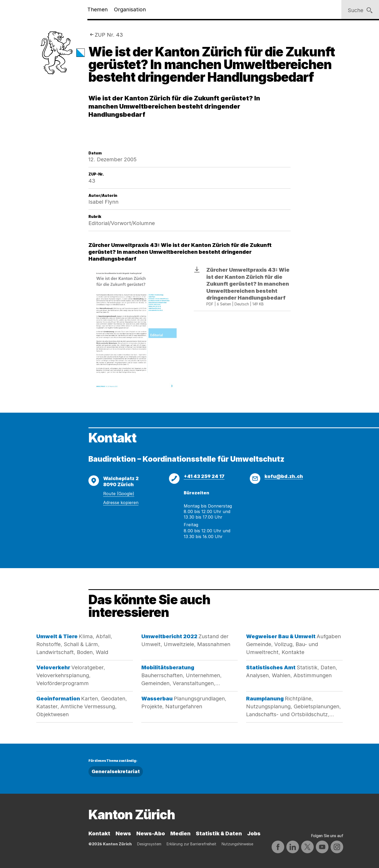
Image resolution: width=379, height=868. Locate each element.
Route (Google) (119, 494)
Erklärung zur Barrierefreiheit (191, 844)
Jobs (254, 833)
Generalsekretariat (116, 771)
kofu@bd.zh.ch (284, 476)
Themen (98, 9)
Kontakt (99, 833)
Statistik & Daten (219, 833)
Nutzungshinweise (237, 844)
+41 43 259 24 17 (204, 476)
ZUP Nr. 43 (109, 35)
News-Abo (151, 833)
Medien (180, 833)
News (123, 833)
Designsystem (149, 844)
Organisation (130, 9)
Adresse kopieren (121, 503)
